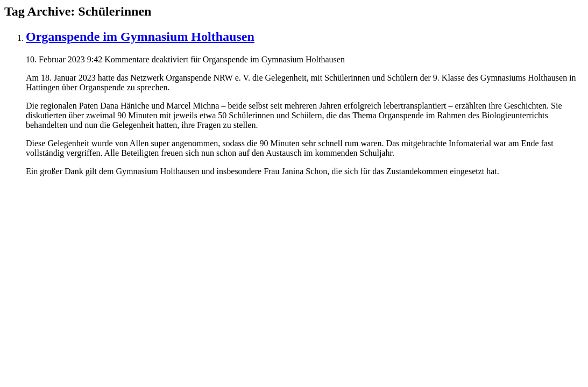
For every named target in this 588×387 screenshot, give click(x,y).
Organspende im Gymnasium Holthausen (140, 37)
